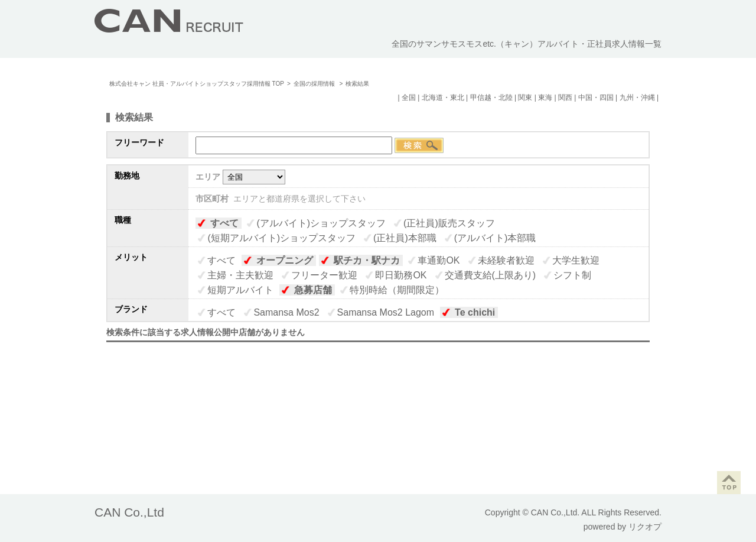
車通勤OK (439, 260)
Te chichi (475, 312)
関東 (525, 98)
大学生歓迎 (576, 260)
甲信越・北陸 (491, 98)
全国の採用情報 (315, 84)
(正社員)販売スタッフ (449, 223)
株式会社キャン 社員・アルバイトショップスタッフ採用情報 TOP (197, 84)
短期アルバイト (240, 290)
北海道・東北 (443, 98)
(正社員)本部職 (405, 238)
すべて (224, 223)
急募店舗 (313, 290)
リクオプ (645, 527)
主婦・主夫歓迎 (240, 275)
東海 (545, 98)
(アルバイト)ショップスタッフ (321, 223)
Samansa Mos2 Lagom (386, 312)
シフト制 (572, 275)
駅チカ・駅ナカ (367, 260)
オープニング (285, 260)
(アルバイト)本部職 (495, 238)
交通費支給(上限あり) (491, 275)
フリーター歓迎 (324, 275)
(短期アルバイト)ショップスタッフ (281, 238)
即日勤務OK (401, 275)
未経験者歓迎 (506, 260)
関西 (565, 98)
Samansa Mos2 (286, 312)
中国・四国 (596, 98)
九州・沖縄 (637, 98)
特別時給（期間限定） (397, 290)
